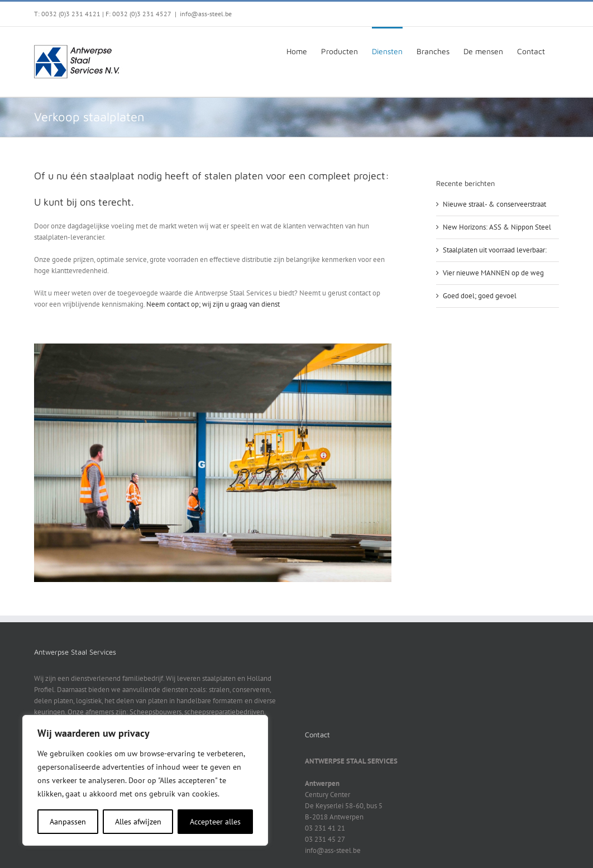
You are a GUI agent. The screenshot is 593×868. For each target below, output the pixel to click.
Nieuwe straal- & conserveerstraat (494, 204)
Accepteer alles (215, 822)
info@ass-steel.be (206, 14)
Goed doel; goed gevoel (480, 296)
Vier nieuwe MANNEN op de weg (493, 273)
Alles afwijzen (138, 822)
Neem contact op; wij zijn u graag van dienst (213, 304)
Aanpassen (68, 822)
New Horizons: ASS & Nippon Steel (497, 227)
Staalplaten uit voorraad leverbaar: (495, 250)
